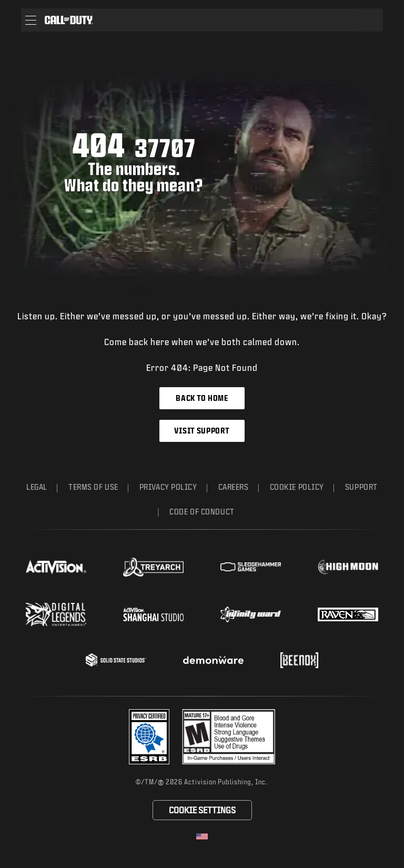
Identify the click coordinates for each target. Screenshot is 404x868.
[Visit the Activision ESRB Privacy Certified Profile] (149, 737)
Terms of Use (93, 487)
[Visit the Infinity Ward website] (251, 614)
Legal (37, 487)
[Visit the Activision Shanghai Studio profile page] (153, 614)
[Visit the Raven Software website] (348, 614)
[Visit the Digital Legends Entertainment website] (56, 614)
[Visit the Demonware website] (213, 660)
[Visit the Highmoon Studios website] (348, 567)
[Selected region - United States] (202, 836)
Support (361, 487)
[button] (31, 20)
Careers (234, 487)
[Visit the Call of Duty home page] (69, 20)
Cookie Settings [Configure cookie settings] (202, 810)
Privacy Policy (168, 487)
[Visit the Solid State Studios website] (116, 660)
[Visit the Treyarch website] (153, 567)
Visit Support (202, 431)
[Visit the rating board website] (229, 737)
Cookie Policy (297, 487)
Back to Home (202, 398)
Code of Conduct (202, 512)
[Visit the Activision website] (56, 567)
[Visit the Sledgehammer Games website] (251, 567)
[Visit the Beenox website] (299, 660)
